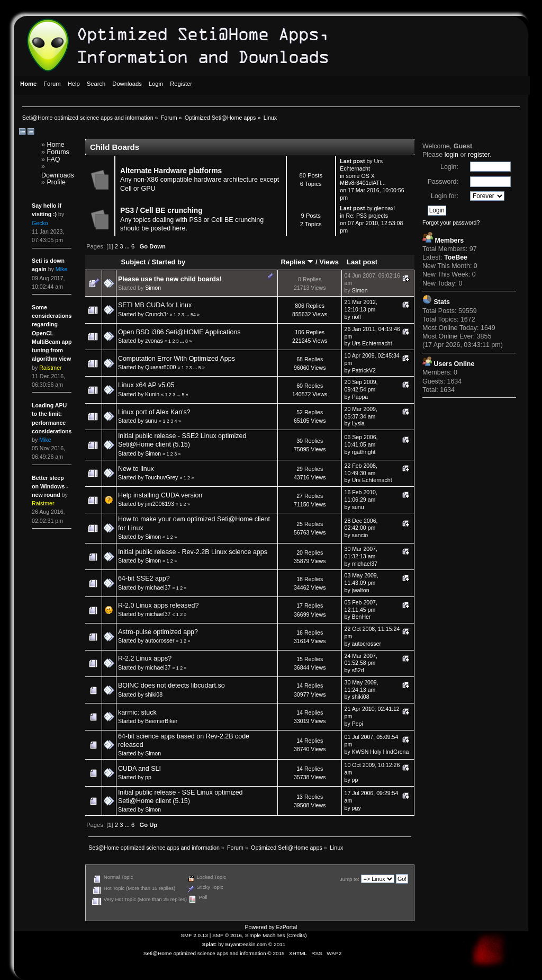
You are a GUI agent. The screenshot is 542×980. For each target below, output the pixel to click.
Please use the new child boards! (170, 279)
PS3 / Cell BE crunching (161, 211)
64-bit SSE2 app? (144, 578)
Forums (58, 152)
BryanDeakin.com (246, 944)
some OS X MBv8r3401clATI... (363, 180)
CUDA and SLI (139, 769)
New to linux (136, 469)
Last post (362, 262)
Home (56, 145)
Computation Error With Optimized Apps (177, 359)
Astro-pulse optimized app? (158, 632)
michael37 (365, 564)
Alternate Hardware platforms (171, 171)
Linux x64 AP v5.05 (146, 385)
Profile (56, 182)
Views (329, 262)
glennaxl (385, 208)
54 (193, 315)
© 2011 (277, 944)
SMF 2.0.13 (194, 935)
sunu (151, 421)
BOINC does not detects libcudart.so (171, 685)
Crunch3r (157, 314)
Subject (134, 262)
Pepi (358, 724)
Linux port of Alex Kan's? (154, 412)
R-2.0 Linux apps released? (159, 605)
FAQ (54, 159)
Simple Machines (265, 935)
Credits (297, 935)
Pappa (360, 397)
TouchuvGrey (161, 477)
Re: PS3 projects (367, 216)
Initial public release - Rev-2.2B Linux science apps (193, 552)
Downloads (58, 175)
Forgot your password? (451, 222)
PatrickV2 (364, 370)
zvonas (154, 341)
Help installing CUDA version (160, 495)
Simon (153, 288)
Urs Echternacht (361, 165)
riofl (356, 317)
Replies (297, 262)
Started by (168, 262)
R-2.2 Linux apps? (145, 658)
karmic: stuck (137, 712)
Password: (443, 182)
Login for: (445, 196)
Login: (449, 167)
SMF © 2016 (227, 935)
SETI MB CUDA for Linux (155, 305)
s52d (358, 670)
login (451, 155)
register (479, 155)
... (128, 246)
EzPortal (286, 927)
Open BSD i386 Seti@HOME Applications (179, 332)
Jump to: (350, 879)
